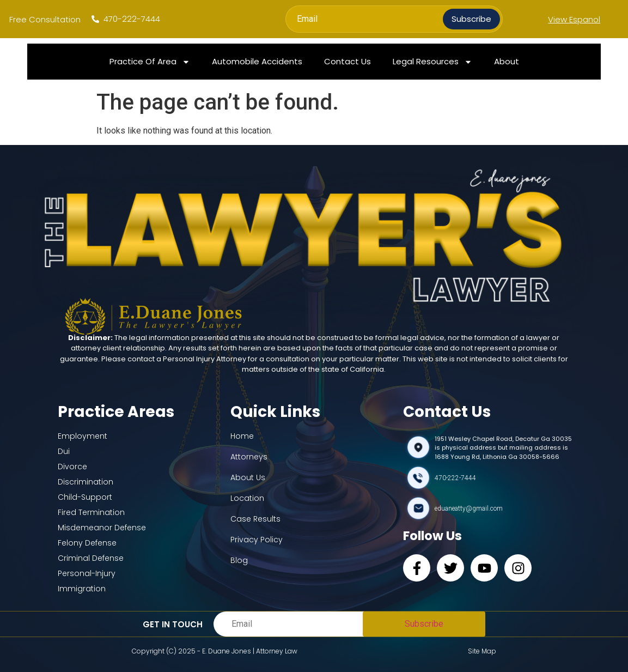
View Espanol (574, 19)
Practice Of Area (150, 62)
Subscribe (471, 19)
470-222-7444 (455, 478)
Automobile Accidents (257, 61)
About (507, 61)
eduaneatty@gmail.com (469, 508)
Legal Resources (432, 62)
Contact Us (347, 61)
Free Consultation (45, 19)
